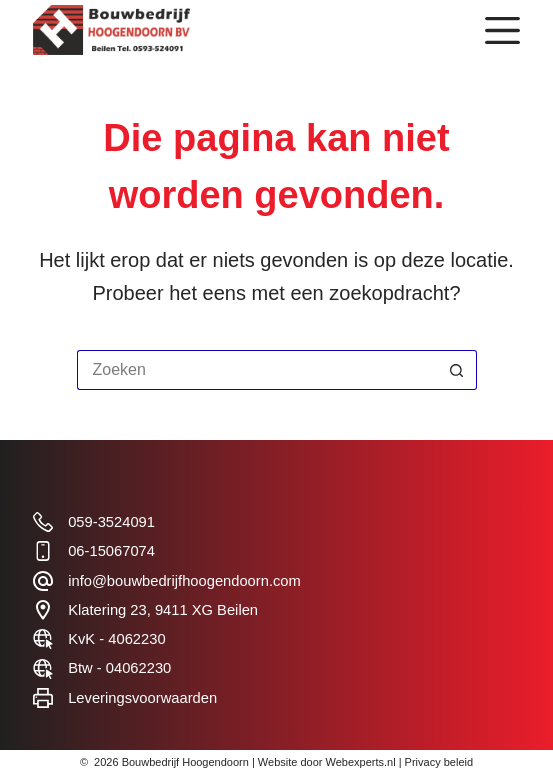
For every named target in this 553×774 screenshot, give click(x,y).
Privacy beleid (439, 762)
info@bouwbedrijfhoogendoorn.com (184, 581)
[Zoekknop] (457, 370)
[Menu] (502, 30)
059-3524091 (111, 522)
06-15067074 (111, 551)
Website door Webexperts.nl (327, 762)
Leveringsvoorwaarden (142, 698)
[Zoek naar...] (257, 370)
